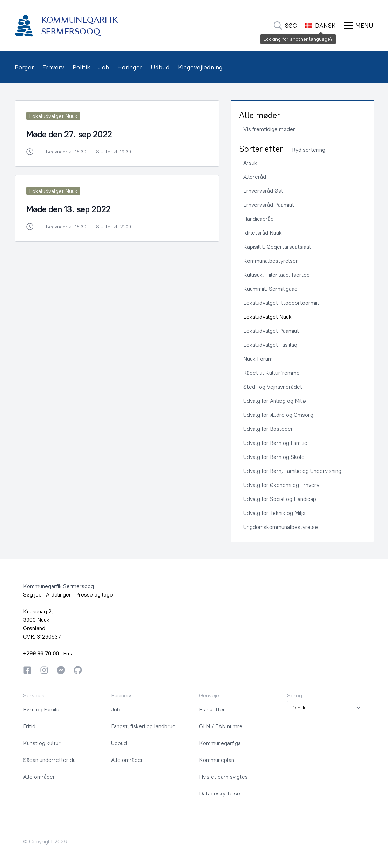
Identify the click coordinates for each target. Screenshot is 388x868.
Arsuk (250, 163)
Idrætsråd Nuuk (263, 233)
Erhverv (53, 67)
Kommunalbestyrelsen (271, 261)
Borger (24, 67)
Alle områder (39, 777)
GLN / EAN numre (221, 726)
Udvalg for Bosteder (268, 429)
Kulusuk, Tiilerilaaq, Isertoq (277, 275)
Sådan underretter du (49, 760)
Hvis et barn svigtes (223, 777)
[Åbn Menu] (359, 26)
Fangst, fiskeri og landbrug (143, 726)
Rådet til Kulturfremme (271, 373)
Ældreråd (255, 177)
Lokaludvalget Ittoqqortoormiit (281, 303)
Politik (81, 67)
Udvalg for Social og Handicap (280, 499)
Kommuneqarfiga (220, 743)
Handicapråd (258, 219)
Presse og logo (94, 594)
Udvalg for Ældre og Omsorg (278, 415)
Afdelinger (59, 594)
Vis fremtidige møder (269, 129)
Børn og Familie (42, 709)
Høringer (130, 67)
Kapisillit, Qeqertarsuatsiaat (277, 247)
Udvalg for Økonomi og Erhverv (281, 485)
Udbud (160, 67)
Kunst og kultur (42, 743)
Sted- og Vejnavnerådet (273, 387)
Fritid (29, 726)
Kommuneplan (217, 760)
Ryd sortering (309, 150)
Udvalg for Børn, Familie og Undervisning (292, 471)
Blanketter (212, 709)
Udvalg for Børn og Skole (274, 457)
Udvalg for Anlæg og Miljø (275, 401)
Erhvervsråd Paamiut (269, 205)
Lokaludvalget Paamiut (271, 331)
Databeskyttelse (220, 793)
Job (104, 67)
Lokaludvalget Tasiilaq (270, 345)
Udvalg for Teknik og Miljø (274, 513)
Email (70, 653)
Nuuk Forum (258, 359)
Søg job (32, 594)
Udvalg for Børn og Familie (275, 443)
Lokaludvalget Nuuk (267, 317)
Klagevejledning (200, 67)
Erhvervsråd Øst (263, 191)
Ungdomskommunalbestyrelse (281, 527)
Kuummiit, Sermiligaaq (270, 289)
